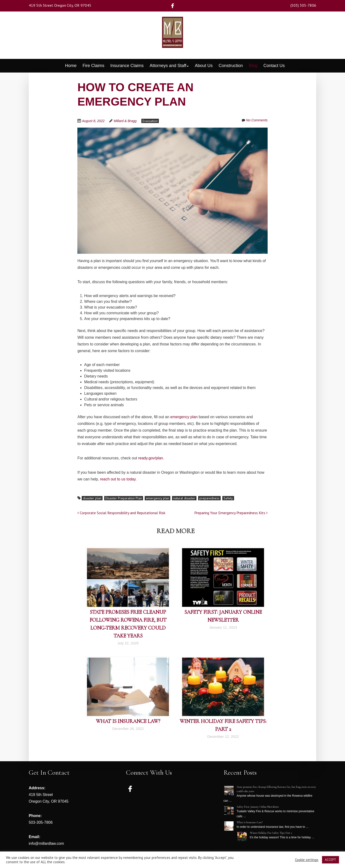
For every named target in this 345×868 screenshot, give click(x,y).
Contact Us (274, 66)
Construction (231, 66)
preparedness (209, 498)
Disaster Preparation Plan (124, 498)
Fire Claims (93, 66)
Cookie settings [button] (307, 860)
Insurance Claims (127, 66)
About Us (204, 66)
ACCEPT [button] (331, 860)
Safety (228, 498)
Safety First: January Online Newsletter (258, 807)
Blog (253, 66)
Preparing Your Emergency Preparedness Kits (231, 513)
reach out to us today (118, 479)
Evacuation (150, 121)
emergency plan (184, 417)
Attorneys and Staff (168, 66)
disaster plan (92, 498)
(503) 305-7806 (303, 5)
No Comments (257, 120)
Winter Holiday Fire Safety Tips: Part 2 (271, 833)
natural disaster (184, 498)
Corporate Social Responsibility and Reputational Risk (121, 513)
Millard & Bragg (125, 121)
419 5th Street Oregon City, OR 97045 (60, 5)
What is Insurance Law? (128, 721)
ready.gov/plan (151, 458)
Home (71, 66)
